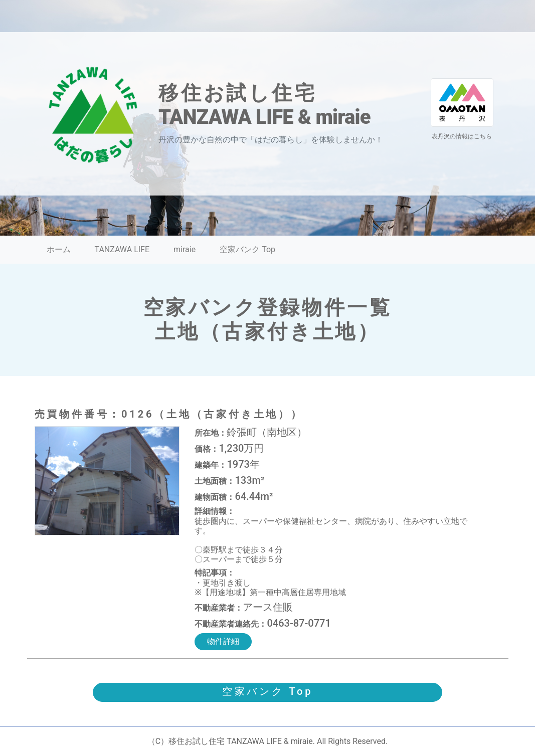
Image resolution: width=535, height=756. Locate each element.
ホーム (59, 249)
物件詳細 (223, 641)
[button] (268, 692)
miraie (185, 249)
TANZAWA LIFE (122, 249)
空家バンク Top (247, 249)
